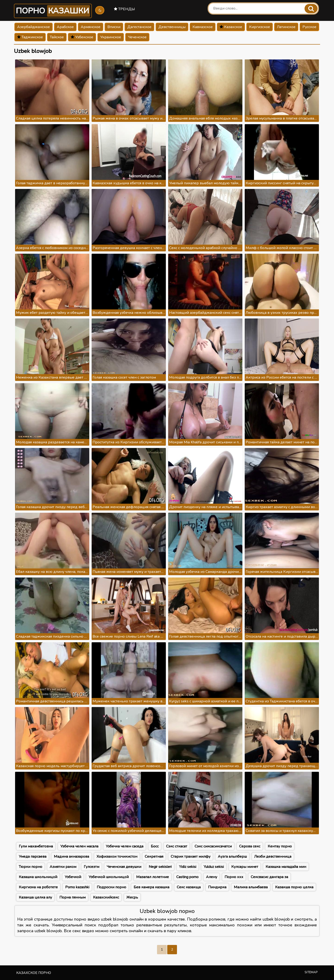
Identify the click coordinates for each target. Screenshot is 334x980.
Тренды (124, 9)
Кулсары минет (245, 867)
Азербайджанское (34, 27)
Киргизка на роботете (38, 887)
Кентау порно (280, 846)
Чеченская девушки (124, 867)
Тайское (57, 37)
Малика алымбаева (251, 887)
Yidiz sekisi (188, 867)
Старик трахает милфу (191, 857)
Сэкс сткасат (177, 846)
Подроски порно (111, 887)
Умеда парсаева (33, 857)
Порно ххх (234, 877)
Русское (309, 27)
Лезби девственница (273, 857)
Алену (212, 877)
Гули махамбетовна (36, 846)
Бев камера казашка (151, 887)
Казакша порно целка (294, 887)
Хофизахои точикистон (117, 857)
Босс (155, 846)
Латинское (286, 27)
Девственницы (172, 27)
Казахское (231, 27)
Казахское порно (34, 973)
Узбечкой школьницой (109, 877)
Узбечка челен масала (79, 846)
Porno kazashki (77, 887)
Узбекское (82, 37)
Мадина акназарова (71, 857)
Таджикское (30, 37)
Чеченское (137, 37)
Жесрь (132, 897)
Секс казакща (189, 887)
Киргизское (260, 27)
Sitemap (311, 972)
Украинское (111, 37)
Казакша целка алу (35, 897)
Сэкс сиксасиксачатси (213, 846)
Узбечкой (73, 877)
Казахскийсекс (106, 897)
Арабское (65, 27)
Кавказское (203, 27)
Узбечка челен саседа (125, 846)
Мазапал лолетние (153, 877)
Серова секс (250, 846)
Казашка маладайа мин (286, 867)
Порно (53, 11)
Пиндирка (217, 887)
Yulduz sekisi (214, 867)
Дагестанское (139, 27)
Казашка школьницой (38, 877)
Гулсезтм (92, 867)
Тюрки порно (31, 867)
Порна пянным (72, 897)
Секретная (154, 857)
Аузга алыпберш (232, 857)
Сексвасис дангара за (269, 877)
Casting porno (187, 877)
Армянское (91, 27)
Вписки (114, 27)
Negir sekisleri (160, 867)
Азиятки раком (63, 867)
